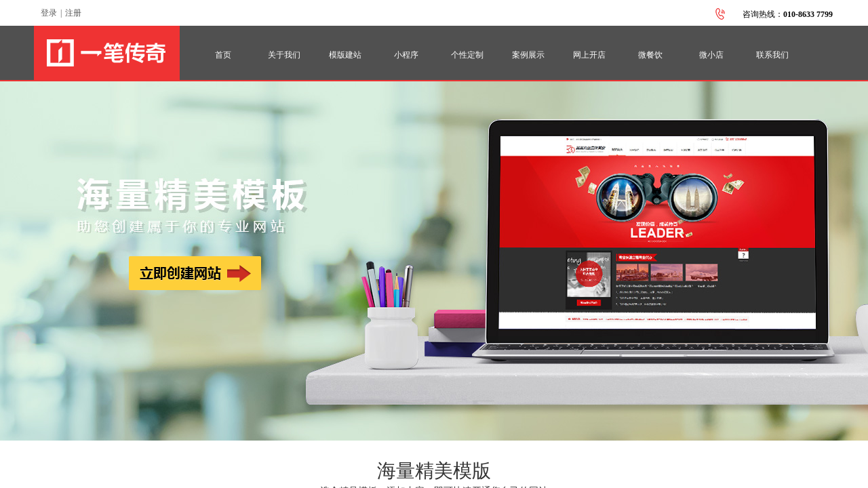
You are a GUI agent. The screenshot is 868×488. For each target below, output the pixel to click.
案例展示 (528, 55)
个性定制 (467, 55)
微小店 (711, 55)
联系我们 (772, 55)
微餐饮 (650, 55)
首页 (223, 55)
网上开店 (589, 55)
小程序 (406, 55)
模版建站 (345, 55)
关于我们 (284, 55)
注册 (73, 13)
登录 (49, 13)
